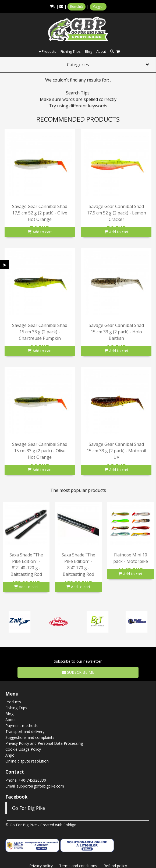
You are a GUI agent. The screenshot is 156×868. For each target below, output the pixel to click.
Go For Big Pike (29, 808)
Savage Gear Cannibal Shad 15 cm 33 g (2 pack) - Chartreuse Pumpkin (40, 332)
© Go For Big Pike (21, 825)
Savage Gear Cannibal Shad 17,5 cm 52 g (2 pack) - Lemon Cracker (116, 213)
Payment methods (22, 726)
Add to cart (40, 232)
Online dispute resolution (27, 761)
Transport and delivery (25, 731)
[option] (26, 547)
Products (47, 51)
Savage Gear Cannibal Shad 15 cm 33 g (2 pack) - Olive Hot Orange (40, 451)
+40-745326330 (32, 780)
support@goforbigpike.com (40, 786)
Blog (88, 51)
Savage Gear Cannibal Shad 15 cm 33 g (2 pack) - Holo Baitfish (116, 332)
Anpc (10, 755)
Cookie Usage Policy (23, 749)
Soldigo (70, 825)
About (101, 51)
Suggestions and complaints (30, 737)
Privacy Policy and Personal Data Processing (44, 743)
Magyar (98, 7)
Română (77, 7)
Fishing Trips (71, 51)
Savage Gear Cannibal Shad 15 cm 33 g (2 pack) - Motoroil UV (116, 451)
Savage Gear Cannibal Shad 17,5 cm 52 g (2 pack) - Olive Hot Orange (40, 213)
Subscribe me (78, 672)
